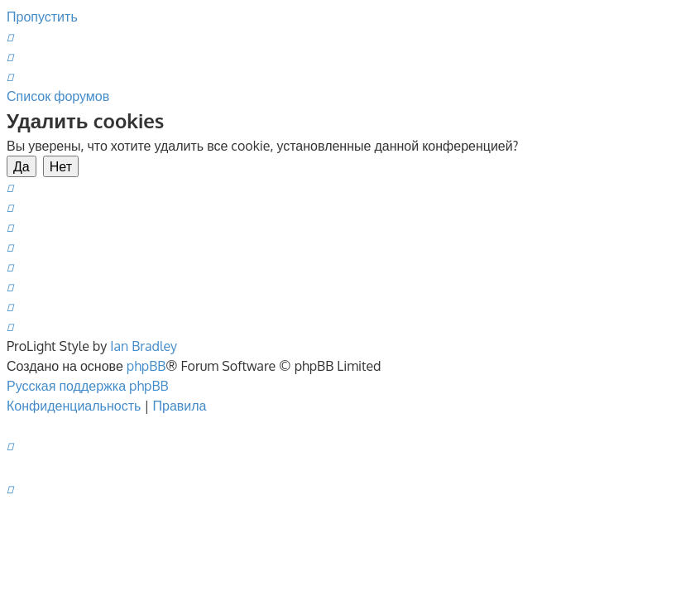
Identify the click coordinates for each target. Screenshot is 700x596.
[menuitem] (10, 36)
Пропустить (42, 17)
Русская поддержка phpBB (88, 386)
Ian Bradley (144, 346)
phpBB (146, 366)
